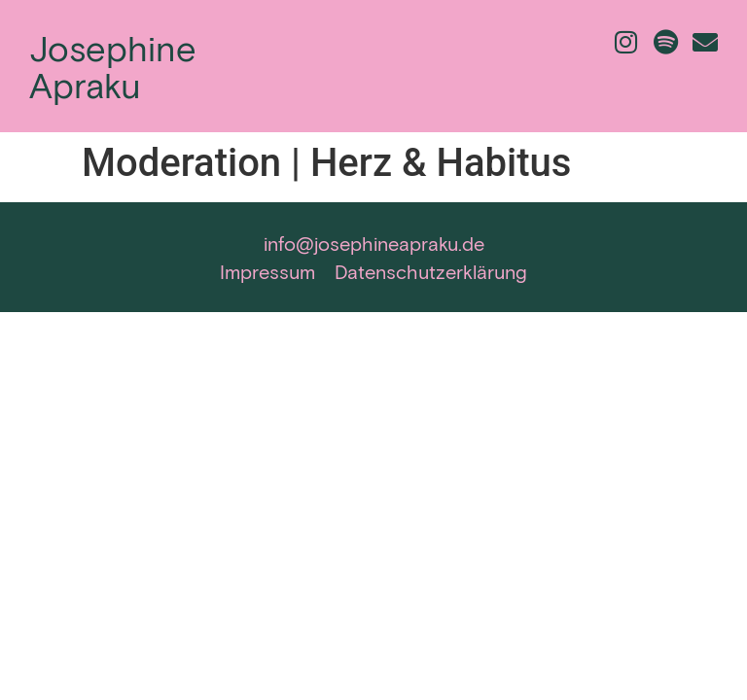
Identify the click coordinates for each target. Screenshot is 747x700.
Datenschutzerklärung (431, 271)
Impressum (267, 271)
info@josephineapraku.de (374, 243)
